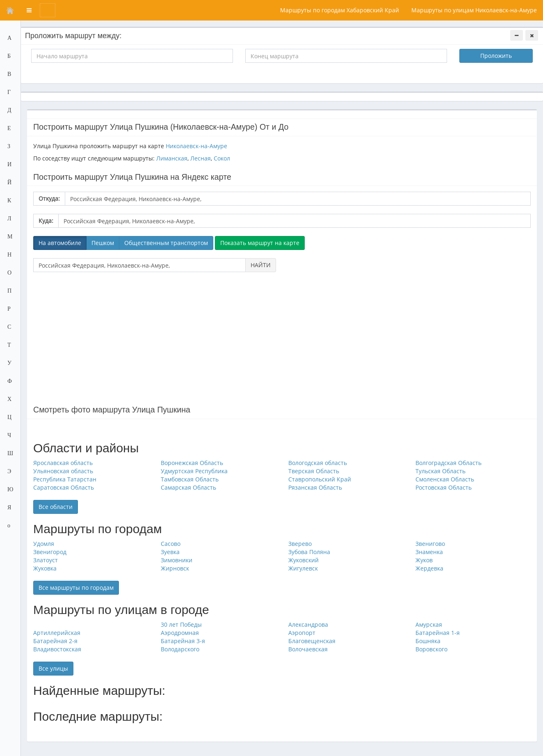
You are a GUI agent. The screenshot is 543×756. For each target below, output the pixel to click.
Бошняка (428, 641)
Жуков (424, 560)
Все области (56, 507)
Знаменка (429, 552)
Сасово (171, 544)
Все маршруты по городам (76, 588)
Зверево (300, 544)
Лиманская (172, 158)
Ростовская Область (444, 487)
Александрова (308, 624)
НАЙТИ (261, 265)
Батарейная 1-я (438, 633)
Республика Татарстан (65, 479)
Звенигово (430, 544)
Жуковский (303, 560)
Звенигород (50, 552)
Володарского (180, 649)
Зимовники (177, 560)
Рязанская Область (315, 487)
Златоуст (46, 560)
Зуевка (170, 552)
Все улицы (53, 668)
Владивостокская (57, 649)
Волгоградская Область (448, 463)
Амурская (429, 624)
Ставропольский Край (320, 479)
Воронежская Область (192, 463)
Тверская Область (314, 471)
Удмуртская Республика (194, 471)
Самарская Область (188, 487)
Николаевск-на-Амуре (196, 146)
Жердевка (429, 568)
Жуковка (45, 568)
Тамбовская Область (190, 479)
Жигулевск (303, 568)
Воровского (431, 649)
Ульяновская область (63, 471)
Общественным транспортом (166, 243)
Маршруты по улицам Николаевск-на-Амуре (474, 10)
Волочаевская (308, 649)
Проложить (496, 56)
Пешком (103, 243)
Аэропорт (302, 633)
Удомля (44, 544)
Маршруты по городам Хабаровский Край (340, 10)
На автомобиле (60, 243)
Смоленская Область (445, 479)
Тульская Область (440, 471)
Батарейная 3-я (183, 641)
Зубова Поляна (309, 552)
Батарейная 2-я (55, 641)
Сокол (222, 158)
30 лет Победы (181, 624)
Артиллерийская (57, 633)
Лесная (201, 158)
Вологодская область (318, 463)
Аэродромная (180, 633)
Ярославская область (63, 463)
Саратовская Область (64, 487)
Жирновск (175, 568)
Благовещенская (312, 641)
